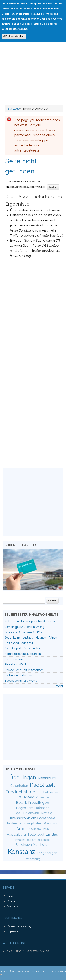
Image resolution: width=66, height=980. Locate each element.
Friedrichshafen (22, 792)
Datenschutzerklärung (19, 926)
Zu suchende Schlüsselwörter (23, 182)
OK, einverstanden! (14, 36)
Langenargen (47, 853)
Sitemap (12, 901)
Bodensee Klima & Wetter (21, 681)
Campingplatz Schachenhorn (23, 648)
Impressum (13, 931)
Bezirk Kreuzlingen (33, 803)
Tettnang (47, 813)
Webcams (13, 906)
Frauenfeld (26, 797)
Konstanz (22, 852)
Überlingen (23, 777)
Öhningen (43, 797)
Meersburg (47, 778)
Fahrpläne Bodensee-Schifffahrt (25, 632)
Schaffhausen (50, 792)
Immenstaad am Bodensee (33, 840)
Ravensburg (33, 859)
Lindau (52, 834)
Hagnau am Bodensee (33, 808)
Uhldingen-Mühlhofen (33, 845)
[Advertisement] (33, 62)
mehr (59, 686)
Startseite (14, 109)
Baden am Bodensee (18, 675)
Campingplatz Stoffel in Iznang (24, 627)
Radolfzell (42, 785)
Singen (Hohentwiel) (26, 813)
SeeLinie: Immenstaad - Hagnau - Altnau (31, 638)
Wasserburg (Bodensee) (25, 834)
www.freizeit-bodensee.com (32, 971)
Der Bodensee (14, 659)
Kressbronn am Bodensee (33, 818)
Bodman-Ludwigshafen (25, 823)
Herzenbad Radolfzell (19, 643)
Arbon (22, 829)
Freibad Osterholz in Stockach (24, 670)
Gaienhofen (19, 786)
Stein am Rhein (39, 829)
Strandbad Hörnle (16, 664)
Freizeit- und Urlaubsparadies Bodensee (30, 621)
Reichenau (51, 823)
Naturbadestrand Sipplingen (23, 654)
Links (10, 896)
